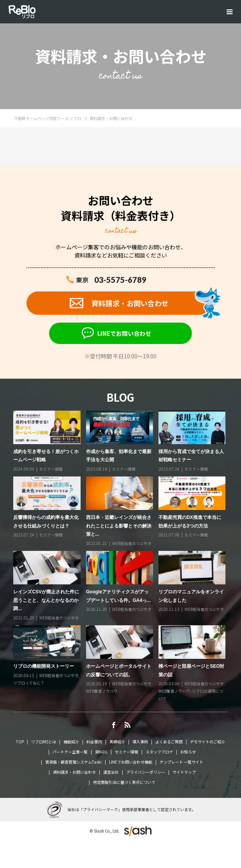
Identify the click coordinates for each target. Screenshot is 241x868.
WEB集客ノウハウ (102, 691)
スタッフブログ (159, 752)
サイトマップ (184, 772)
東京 (111, 280)
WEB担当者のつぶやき (132, 543)
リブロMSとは (44, 742)
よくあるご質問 (169, 742)
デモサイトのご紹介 (208, 742)
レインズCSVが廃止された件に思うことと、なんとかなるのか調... (46, 600)
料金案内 (94, 742)
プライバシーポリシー (146, 772)
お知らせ (188, 752)
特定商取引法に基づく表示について (124, 782)
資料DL (101, 752)
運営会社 (111, 772)
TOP (20, 742)
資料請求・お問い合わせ (74, 772)
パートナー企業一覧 (70, 752)
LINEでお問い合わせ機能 (131, 762)
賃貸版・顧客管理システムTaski (73, 762)
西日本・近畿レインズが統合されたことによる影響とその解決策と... (119, 526)
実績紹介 (117, 742)
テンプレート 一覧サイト (181, 762)
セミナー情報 (51, 469)
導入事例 (140, 742)
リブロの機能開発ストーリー (44, 666)
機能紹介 (71, 742)
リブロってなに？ (29, 683)
